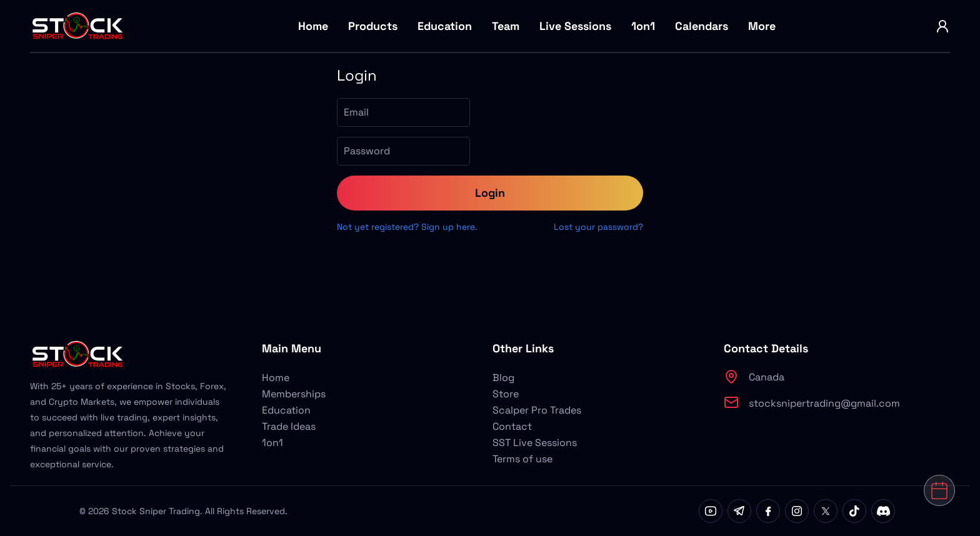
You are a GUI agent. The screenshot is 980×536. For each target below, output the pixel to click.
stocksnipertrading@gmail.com (824, 403)
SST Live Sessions (535, 443)
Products (373, 26)
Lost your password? (598, 227)
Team (506, 26)
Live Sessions (575, 26)
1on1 (643, 26)
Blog (503, 378)
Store (506, 394)
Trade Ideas (289, 426)
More (762, 26)
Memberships (294, 394)
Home (313, 26)
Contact (512, 426)
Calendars (702, 26)
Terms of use (522, 459)
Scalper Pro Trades (537, 410)
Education (445, 26)
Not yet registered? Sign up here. (407, 227)
